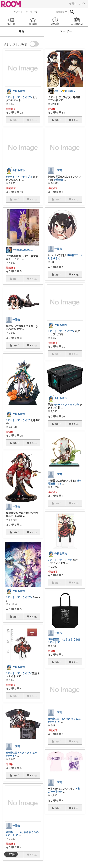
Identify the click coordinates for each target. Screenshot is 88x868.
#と (60, 484)
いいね (33, 345)
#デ (60, 792)
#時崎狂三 (12, 753)
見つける (33, 21)
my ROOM (77, 21)
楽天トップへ (78, 4)
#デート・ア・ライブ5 (66, 405)
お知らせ (55, 21)
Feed (11, 21)
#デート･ (11, 756)
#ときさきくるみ (27, 753)
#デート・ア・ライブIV (19, 97)
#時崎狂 (59, 180)
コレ (16, 345)
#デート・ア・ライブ (18, 420)
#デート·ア (12, 835)
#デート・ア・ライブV (19, 673)
